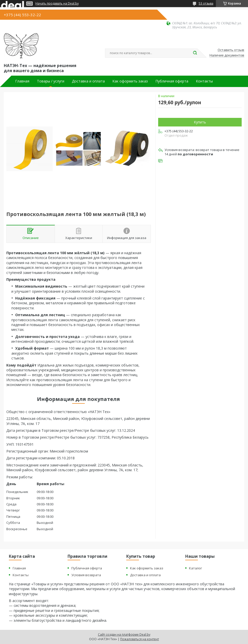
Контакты (204, 81)
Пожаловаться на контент (140, 639)
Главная (22, 81)
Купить (200, 122)
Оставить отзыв (231, 50)
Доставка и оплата (88, 81)
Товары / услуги (51, 81)
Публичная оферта (172, 81)
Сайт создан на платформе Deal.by (124, 635)
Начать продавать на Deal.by (57, 4)
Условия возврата (86, 575)
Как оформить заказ (130, 81)
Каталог (195, 568)
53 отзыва (206, 3)
